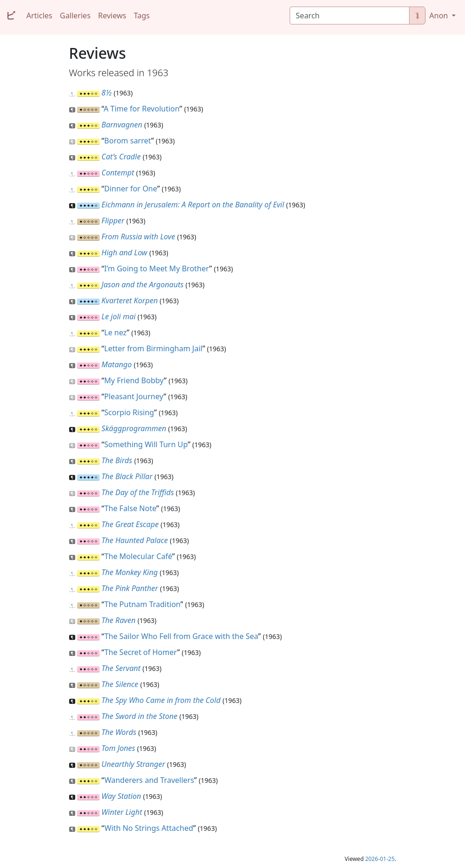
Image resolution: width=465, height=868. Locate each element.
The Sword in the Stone (139, 716)
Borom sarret (128, 141)
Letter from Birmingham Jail (154, 348)
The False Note (130, 508)
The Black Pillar (127, 476)
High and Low (124, 253)
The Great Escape (130, 524)
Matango (117, 364)
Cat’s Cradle (121, 157)
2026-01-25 (380, 859)
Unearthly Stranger (133, 764)
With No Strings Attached (149, 828)
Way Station (121, 796)
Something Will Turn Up (146, 444)
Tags (142, 16)
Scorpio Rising (129, 412)
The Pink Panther (130, 588)
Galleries (75, 16)
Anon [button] (440, 16)
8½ (107, 93)
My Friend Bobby (134, 380)
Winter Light (122, 812)
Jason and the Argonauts (143, 284)
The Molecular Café (138, 556)
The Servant (121, 668)
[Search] (350, 16)
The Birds (117, 460)
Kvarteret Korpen (130, 300)
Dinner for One (131, 189)
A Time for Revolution (141, 109)
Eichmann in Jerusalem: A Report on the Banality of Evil (193, 205)
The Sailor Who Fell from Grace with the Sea (181, 636)
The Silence (120, 684)
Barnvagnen (122, 125)
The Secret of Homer (141, 652)
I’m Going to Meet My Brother (157, 268)
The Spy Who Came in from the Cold (161, 700)
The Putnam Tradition (142, 604)
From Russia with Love (138, 237)
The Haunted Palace (135, 540)
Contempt (118, 173)
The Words (119, 732)
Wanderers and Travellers (149, 780)
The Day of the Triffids (138, 492)
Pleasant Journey (134, 396)
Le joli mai (119, 316)
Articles (39, 16)
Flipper (113, 221)
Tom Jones (118, 748)
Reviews (112, 16)
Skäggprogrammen (134, 428)
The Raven (118, 620)
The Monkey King (130, 572)
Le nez (116, 332)
